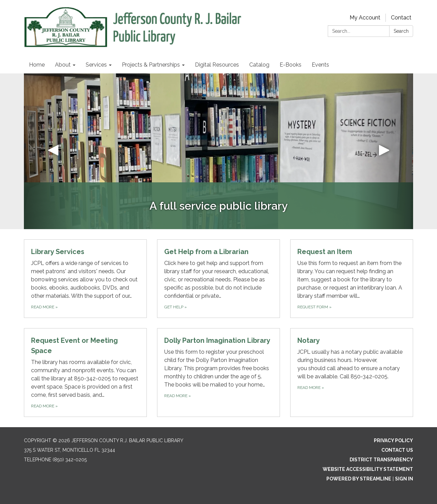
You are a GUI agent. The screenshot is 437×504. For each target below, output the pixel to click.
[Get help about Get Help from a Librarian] (218, 279)
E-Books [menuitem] (291, 65)
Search (401, 31)
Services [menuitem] (96, 65)
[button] (53, 151)
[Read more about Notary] (352, 373)
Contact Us (397, 450)
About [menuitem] (63, 65)
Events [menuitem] (320, 65)
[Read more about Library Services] (85, 279)
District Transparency (381, 460)
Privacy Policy (393, 440)
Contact (401, 18)
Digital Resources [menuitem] (217, 65)
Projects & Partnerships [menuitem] (151, 65)
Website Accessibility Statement (368, 469)
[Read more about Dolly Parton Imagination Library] (218, 373)
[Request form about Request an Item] (352, 279)
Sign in (404, 479)
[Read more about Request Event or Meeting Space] (85, 373)
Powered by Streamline (359, 479)
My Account (365, 18)
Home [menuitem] (37, 65)
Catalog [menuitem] (259, 65)
